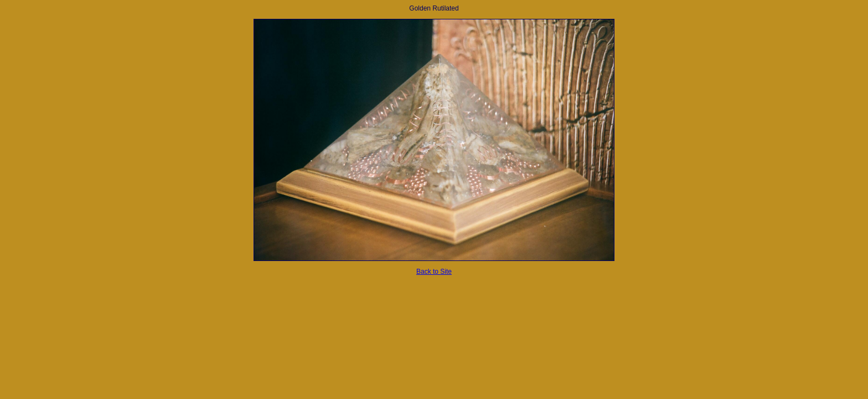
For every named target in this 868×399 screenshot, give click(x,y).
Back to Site (434, 272)
